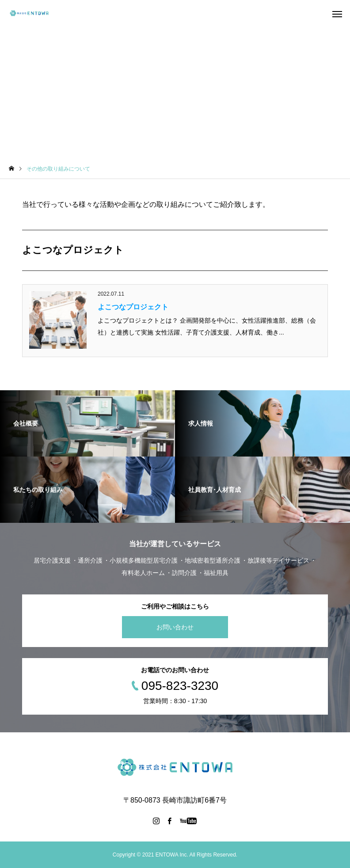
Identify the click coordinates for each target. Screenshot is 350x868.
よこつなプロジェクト (133, 307)
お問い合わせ (175, 627)
